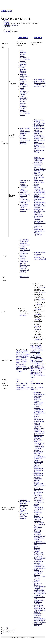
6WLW (18, 387)
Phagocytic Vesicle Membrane (23, 83)
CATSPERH (34, 350)
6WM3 (28, 387)
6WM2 (23, 387)
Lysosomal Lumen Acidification (24, 189)
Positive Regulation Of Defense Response (40, 484)
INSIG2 (19, 358)
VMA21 (19, 370)
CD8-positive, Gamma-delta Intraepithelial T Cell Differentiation (39, 177)
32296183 (15, 25)
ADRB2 (25, 351)
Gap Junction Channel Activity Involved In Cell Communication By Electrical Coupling (39, 434)
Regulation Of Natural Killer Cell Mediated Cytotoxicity (40, 212)
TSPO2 (33, 374)
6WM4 (18, 389)
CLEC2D (39, 353)
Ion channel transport (23, 259)
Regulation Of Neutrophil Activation (38, 519)
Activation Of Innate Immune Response (39, 492)
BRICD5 (33, 348)
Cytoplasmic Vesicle (24, 87)
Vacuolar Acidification (24, 185)
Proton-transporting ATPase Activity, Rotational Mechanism (25, 140)
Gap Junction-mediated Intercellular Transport (24, 507)
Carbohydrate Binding (38, 133)
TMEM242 (26, 368)
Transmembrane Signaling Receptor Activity (39, 122)
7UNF (27, 389)
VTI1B (43, 375)
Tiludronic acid (25, 277)
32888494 (38, 304)
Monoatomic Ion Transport (25, 182)
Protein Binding (25, 128)
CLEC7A (33, 355)
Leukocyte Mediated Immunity (37, 548)
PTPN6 (43, 369)
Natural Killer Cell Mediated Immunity (40, 415)
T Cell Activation (39, 597)
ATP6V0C (34, 347)
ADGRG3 (19, 351)
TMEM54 (33, 372)
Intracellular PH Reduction (25, 202)
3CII (36, 389)
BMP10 (39, 347)
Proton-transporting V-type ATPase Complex (24, 92)
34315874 (42, 287)
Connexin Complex (37, 424)
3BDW (41, 387)
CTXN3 (33, 357)
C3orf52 (39, 348)
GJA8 (18, 356)
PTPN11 (38, 369)
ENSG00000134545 (37, 383)
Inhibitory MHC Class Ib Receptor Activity (40, 140)
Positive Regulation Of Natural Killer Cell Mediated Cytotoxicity (40, 231)
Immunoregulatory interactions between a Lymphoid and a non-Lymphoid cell (40, 256)
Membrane (23, 74)
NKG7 (38, 367)
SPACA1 (19, 366)
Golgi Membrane (23, 52)
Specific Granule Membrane (25, 502)
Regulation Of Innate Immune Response (39, 475)
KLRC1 (38, 37)
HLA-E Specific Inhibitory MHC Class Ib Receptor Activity (40, 146)
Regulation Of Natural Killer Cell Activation (40, 206)
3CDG (32, 389)
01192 (32, 381)
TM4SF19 (19, 368)
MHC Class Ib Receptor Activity (39, 136)
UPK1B (33, 375)
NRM (18, 363)
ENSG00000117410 (22, 383)
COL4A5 (23, 353)
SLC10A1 (23, 363)
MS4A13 (33, 367)
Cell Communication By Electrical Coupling (39, 601)
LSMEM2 (33, 365)
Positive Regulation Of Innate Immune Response (39, 469)
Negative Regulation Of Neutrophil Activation (38, 463)
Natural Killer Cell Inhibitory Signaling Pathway (40, 196)
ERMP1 (37, 360)
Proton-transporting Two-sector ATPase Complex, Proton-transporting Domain (24, 102)
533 (17, 379)
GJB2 (42, 360)
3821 (32, 379)
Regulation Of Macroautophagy (25, 193)
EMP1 (18, 354)
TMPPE (39, 372)
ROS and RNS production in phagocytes (24, 241)
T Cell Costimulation (38, 488)
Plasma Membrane (23, 68)
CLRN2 (39, 355)
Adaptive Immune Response (40, 171)
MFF (23, 359)
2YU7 (37, 387)
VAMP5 (38, 375)
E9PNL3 (19, 385)
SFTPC (33, 370)
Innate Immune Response (39, 217)
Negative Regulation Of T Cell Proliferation (39, 590)
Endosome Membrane (23, 72)
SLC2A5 (19, 364)
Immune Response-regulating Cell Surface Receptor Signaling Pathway (40, 189)
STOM (24, 366)
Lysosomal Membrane (23, 63)
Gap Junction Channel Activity (39, 427)
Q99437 (24, 385)
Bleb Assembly (39, 403)
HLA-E (33, 364)
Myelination (38, 458)
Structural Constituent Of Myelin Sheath (39, 410)
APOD (18, 353)
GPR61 (27, 356)
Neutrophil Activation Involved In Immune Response (40, 534)
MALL (43, 365)
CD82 (32, 352)
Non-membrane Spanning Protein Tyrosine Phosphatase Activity (39, 526)
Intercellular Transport (24, 518)
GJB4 (32, 362)
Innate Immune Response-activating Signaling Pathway (40, 454)
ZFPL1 (33, 377)
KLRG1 (43, 364)
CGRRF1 (37, 352)
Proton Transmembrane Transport (25, 209)
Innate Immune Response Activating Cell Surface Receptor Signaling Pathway (40, 565)
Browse (7, 21)
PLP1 (42, 367)
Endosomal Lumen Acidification (24, 198)
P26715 (33, 385)
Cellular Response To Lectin (40, 611)
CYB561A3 (34, 359)
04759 (18, 381)
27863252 (41, 299)
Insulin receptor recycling (25, 246)
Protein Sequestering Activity (24, 513)
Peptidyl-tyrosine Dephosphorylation (40, 621)
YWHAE (24, 370)
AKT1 (32, 345)
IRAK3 (24, 358)
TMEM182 (39, 370)
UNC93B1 (38, 374)
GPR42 (22, 356)
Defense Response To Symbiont (40, 559)
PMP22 (33, 369)
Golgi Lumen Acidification (24, 205)
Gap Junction (38, 440)
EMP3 (32, 360)
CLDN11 (33, 353)
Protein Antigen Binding (39, 151)
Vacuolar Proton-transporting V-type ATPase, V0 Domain (25, 58)
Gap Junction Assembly (38, 480)
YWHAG (19, 371)
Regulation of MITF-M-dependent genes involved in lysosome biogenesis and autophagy (25, 267)
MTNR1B (24, 361)
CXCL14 (38, 357)
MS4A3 (19, 361)
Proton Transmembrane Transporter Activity (25, 133)
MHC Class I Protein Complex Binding (39, 128)
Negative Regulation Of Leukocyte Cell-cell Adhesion (39, 554)
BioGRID (7, 32)
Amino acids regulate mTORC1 (24, 255)
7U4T (23, 389)
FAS (28, 354)
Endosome (23, 66)
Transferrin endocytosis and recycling (25, 250)
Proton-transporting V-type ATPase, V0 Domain (25, 112)
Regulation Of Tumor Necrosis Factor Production (40, 607)
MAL (39, 365)
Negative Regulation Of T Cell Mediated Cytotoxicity (39, 160)
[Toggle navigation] (1, 17)
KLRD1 (38, 364)
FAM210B (24, 354)
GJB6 (36, 362)
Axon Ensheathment (38, 419)
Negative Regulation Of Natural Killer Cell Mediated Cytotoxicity (40, 223)
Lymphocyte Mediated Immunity (38, 514)
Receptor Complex (40, 86)
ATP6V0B (23, 37)
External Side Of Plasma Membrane (40, 82)
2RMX (33, 387)
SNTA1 (24, 364)
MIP (26, 359)
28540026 (23, 315)
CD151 (40, 350)
